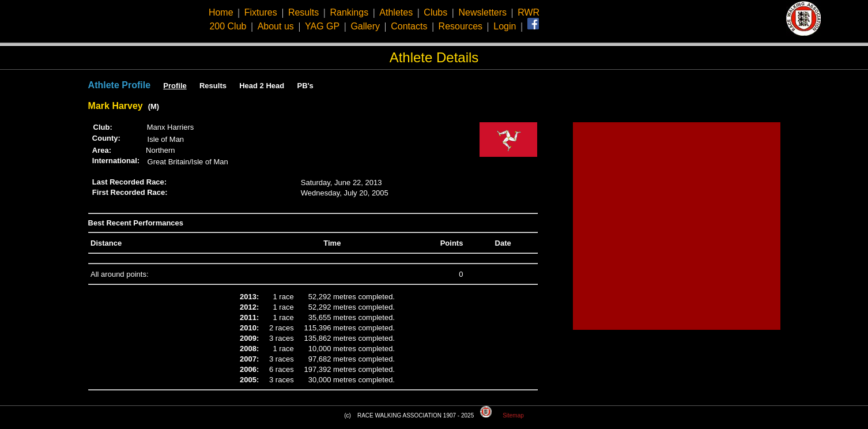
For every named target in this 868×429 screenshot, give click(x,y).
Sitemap (513, 415)
